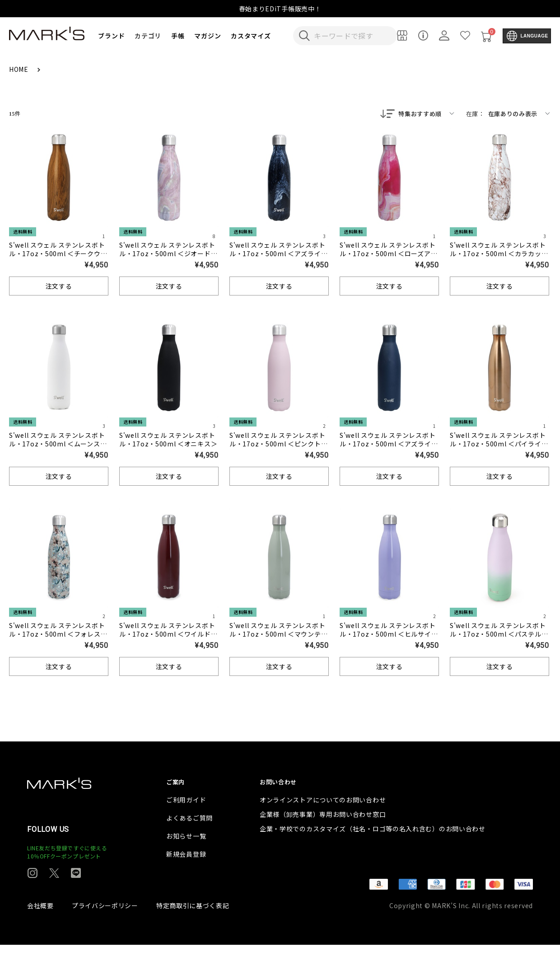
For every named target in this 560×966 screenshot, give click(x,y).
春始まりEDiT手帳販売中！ (280, 9)
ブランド (111, 36)
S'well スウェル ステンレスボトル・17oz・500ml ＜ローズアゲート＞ (388, 254)
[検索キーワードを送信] (304, 36)
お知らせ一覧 (186, 857)
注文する (59, 287)
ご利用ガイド (186, 821)
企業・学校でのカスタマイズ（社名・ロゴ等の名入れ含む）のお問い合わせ (373, 850)
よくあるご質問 (189, 839)
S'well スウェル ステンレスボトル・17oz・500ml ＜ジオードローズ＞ (168, 254)
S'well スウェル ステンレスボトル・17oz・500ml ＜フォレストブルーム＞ (58, 635)
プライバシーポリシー (105, 927)
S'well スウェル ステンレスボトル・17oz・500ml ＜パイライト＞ (499, 445)
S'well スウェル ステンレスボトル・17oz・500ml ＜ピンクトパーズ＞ (278, 445)
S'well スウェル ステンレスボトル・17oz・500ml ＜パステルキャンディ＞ (499, 635)
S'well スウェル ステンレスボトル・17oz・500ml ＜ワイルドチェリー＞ (168, 635)
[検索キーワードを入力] (351, 36)
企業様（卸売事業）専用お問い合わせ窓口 (323, 835)
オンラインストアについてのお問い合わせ (323, 821)
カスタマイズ (251, 36)
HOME (20, 69)
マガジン (208, 36)
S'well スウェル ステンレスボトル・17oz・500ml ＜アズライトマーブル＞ (278, 254)
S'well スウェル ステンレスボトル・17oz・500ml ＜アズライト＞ (389, 445)
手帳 (178, 36)
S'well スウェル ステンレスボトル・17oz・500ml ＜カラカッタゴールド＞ (499, 254)
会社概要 (40, 927)
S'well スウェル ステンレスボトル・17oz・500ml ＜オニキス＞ (168, 440)
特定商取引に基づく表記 (193, 927)
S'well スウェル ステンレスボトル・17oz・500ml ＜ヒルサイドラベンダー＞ (389, 635)
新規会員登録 (186, 875)
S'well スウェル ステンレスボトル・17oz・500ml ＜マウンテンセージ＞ (278, 635)
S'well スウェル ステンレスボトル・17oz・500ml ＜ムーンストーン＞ (58, 445)
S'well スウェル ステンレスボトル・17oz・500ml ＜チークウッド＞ (58, 254)
